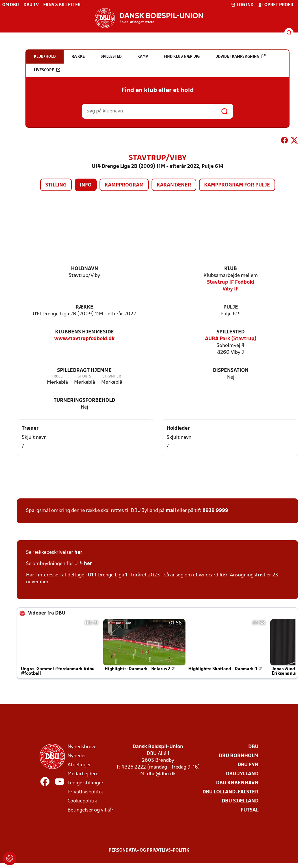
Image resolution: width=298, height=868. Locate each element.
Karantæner (174, 185)
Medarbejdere (83, 774)
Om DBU (11, 5)
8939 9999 (215, 511)
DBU (253, 747)
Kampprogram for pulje (237, 185)
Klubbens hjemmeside (85, 332)
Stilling (56, 185)
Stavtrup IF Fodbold (231, 282)
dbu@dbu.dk (161, 774)
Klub (231, 269)
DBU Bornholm (239, 756)
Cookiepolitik (82, 801)
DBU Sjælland (240, 801)
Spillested (231, 332)
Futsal (250, 810)
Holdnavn (85, 269)
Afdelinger (79, 765)
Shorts (84, 377)
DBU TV (31, 5)
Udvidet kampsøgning (240, 56)
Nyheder (77, 756)
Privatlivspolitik (85, 792)
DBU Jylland (242, 774)
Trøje (57, 377)
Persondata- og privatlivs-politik (149, 850)
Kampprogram (124, 185)
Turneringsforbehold (84, 401)
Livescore (47, 70)
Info (86, 185)
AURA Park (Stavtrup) (231, 339)
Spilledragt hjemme (84, 371)
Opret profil (276, 5)
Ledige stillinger (86, 783)
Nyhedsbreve (82, 747)
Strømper (112, 377)
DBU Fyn (248, 765)
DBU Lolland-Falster (230, 792)
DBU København (237, 783)
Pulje (231, 307)
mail (171, 511)
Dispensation (231, 371)
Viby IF (231, 289)
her (78, 553)
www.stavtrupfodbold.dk (84, 339)
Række (84, 307)
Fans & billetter (62, 5)
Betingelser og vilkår (90, 810)
